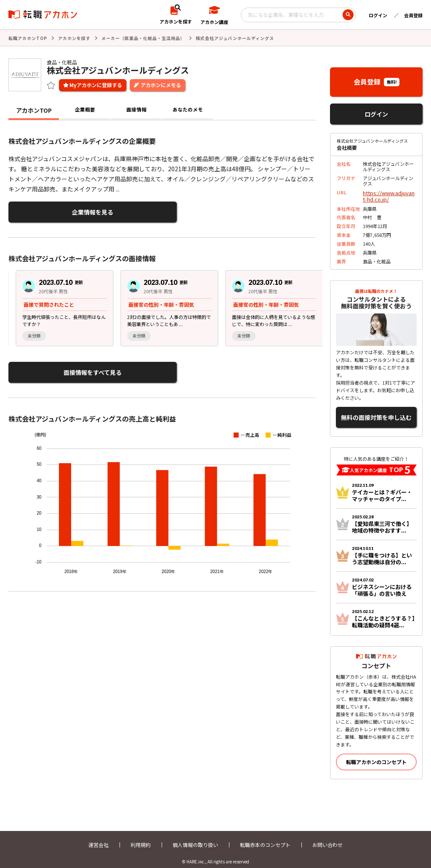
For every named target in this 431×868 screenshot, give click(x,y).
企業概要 (85, 109)
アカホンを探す (74, 38)
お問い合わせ (327, 837)
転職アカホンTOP (28, 38)
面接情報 (136, 109)
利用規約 (141, 837)
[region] (165, 304)
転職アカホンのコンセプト (376, 755)
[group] (57, 304)
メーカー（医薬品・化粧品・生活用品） (143, 38)
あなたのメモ (188, 109)
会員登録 (413, 15)
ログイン (378, 15)
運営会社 (98, 837)
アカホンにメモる (161, 84)
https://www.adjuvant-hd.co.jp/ (389, 194)
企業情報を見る (50, 210)
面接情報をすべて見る (49, 368)
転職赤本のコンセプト (265, 837)
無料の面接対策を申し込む (376, 412)
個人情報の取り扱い (195, 837)
